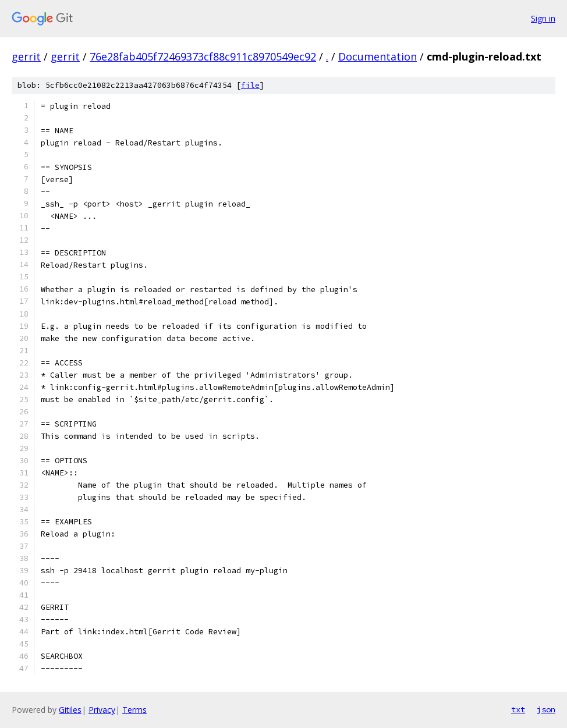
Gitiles (70, 710)
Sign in (543, 18)
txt (518, 709)
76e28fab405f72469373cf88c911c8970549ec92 (203, 56)
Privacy (102, 710)
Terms (134, 710)
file (250, 85)
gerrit (26, 56)
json (546, 709)
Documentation (378, 56)
